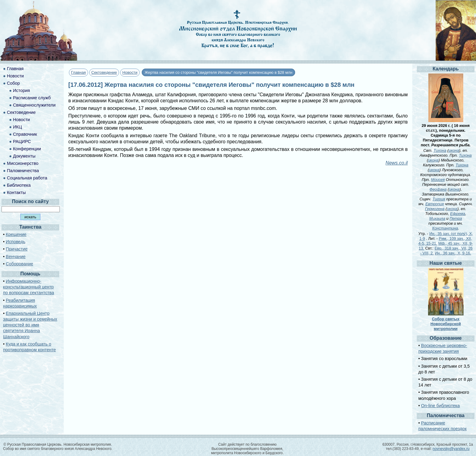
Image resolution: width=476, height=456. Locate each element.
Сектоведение (104, 72)
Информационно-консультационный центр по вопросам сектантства (29, 287)
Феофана (438, 189)
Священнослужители (34, 105)
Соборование (19, 264)
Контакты (16, 192)
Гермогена (435, 209)
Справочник (25, 134)
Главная (78, 72)
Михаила (437, 218)
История (22, 90)
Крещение (16, 234)
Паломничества (23, 171)
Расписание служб (32, 98)
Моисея (438, 180)
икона (454, 150)
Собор (14, 83)
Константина (445, 228)
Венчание (16, 257)
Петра (456, 218)
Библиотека (19, 185)
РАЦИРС (22, 141)
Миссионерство (23, 163)
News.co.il (397, 163)
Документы (24, 156)
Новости (130, 72)
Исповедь (15, 242)
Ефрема (458, 214)
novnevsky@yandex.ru (451, 449)
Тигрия (439, 199)
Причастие (17, 249)
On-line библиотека (440, 406)
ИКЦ (17, 127)
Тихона (440, 150)
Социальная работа (27, 178)
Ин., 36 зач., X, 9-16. (453, 253)
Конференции (27, 149)
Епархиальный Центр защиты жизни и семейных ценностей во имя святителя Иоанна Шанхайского (30, 325)
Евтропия (435, 204)
